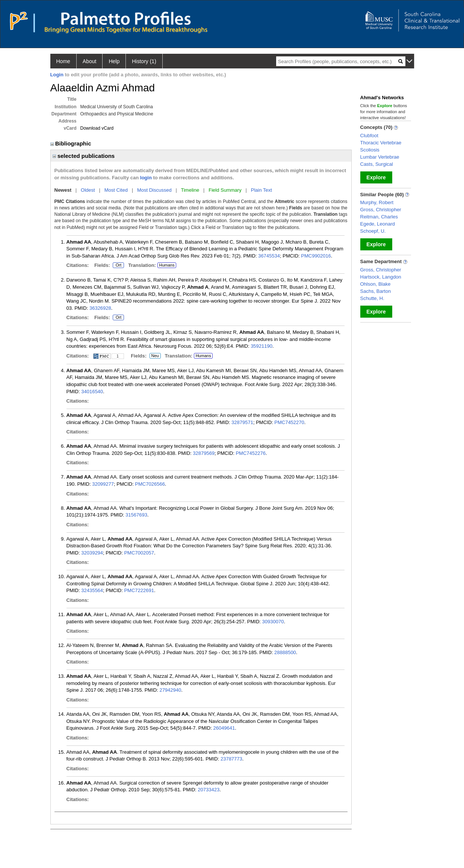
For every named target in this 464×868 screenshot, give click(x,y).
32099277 (103, 484)
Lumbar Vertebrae (380, 157)
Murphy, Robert (377, 202)
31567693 (136, 515)
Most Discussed (154, 190)
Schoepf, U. (373, 231)
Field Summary (225, 190)
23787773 (231, 759)
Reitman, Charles (379, 217)
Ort (118, 265)
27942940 (170, 690)
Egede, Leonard (378, 224)
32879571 (242, 422)
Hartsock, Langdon (381, 277)
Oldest (88, 190)
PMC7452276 (251, 453)
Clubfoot (369, 136)
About (90, 61)
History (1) (144, 61)
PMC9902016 (316, 256)
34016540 (92, 392)
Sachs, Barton (376, 291)
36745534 (269, 256)
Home (63, 61)
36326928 (100, 308)
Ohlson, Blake (376, 284)
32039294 (92, 553)
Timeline (190, 190)
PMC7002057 (139, 553)
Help (114, 61)
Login (57, 75)
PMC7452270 (289, 422)
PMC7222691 (139, 590)
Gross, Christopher (381, 210)
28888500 (285, 652)
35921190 (261, 346)
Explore (376, 177)
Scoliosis (370, 150)
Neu (155, 356)
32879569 (204, 453)
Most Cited (116, 190)
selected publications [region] (84, 156)
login (146, 178)
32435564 (92, 590)
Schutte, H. (372, 298)
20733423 (209, 790)
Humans (167, 265)
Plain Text (261, 190)
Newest (63, 190)
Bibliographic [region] (72, 143)
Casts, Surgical (377, 164)
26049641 (224, 728)
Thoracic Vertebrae (381, 143)
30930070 (273, 622)
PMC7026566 (150, 484)
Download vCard (97, 128)
